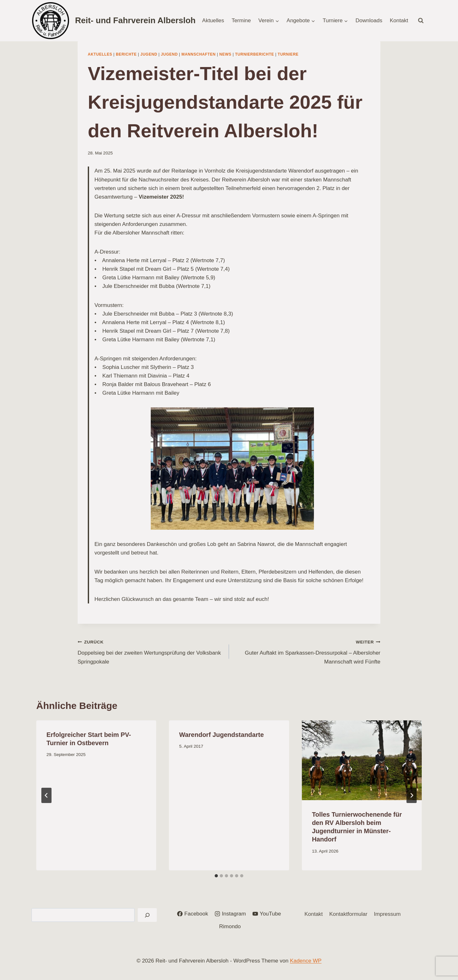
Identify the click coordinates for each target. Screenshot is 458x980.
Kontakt (399, 20)
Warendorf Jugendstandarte (221, 735)
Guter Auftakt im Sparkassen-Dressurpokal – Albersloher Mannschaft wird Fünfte (307, 651)
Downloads (369, 20)
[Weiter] (412, 795)
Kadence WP (306, 961)
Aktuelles (213, 20)
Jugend (149, 54)
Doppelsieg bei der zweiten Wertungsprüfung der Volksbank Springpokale (151, 651)
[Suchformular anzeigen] (421, 21)
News (225, 54)
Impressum (387, 914)
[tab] (216, 876)
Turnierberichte (255, 54)
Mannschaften (198, 54)
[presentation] (362, 760)
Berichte (126, 54)
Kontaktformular (348, 914)
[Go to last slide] (46, 795)
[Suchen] (147, 915)
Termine (241, 20)
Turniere (288, 54)
